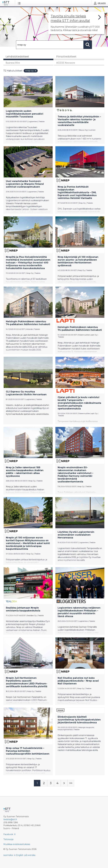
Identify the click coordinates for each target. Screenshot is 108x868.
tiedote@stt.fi (10, 819)
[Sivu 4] (57, 783)
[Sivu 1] (37, 783)
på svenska (30, 855)
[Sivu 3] (51, 783)
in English (19, 855)
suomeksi (8, 855)
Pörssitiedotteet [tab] (66, 57)
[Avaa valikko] (20, 3)
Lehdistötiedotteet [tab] (17, 57)
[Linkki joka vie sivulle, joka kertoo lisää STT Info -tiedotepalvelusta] (76, 23)
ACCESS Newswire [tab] (66, 63)
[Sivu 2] (44, 783)
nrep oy (31, 71)
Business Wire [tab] (13, 63)
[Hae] (50, 45)
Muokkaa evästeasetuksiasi (17, 844)
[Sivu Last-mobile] (71, 783)
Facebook (8, 834)
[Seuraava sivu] (64, 783)
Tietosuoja (8, 839)
